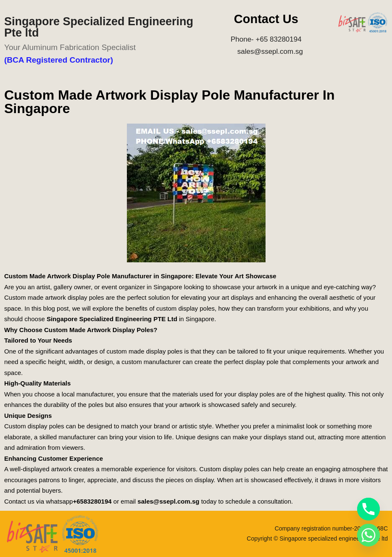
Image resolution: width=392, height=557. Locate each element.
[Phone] (368, 509)
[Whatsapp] (368, 535)
